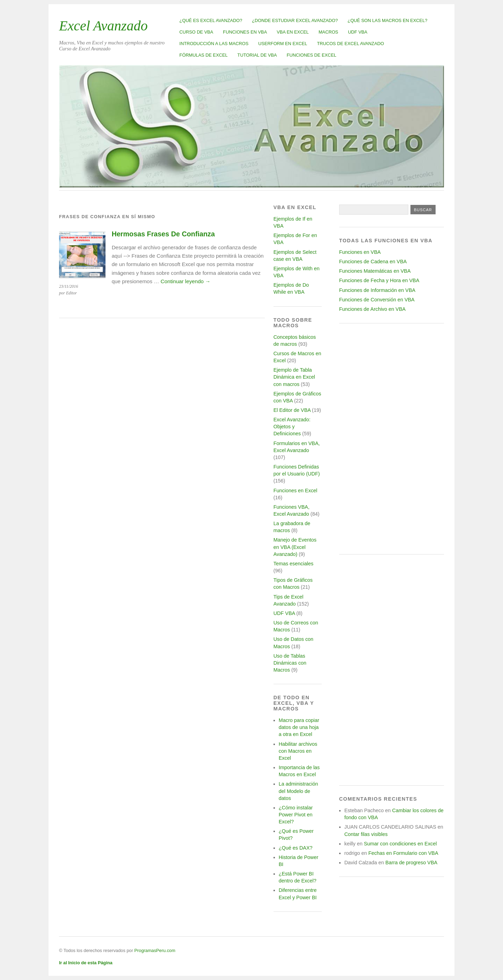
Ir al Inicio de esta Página (86, 963)
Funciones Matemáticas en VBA (375, 271)
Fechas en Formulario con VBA (403, 853)
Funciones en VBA (245, 32)
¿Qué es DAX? (296, 848)
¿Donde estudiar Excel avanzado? (295, 20)
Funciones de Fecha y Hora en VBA (379, 280)
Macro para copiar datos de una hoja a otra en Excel (299, 727)
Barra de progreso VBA (411, 863)
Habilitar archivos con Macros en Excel (298, 751)
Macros (328, 32)
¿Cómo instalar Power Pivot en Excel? (296, 815)
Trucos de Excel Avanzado (350, 44)
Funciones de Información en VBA (377, 290)
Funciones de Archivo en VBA (372, 309)
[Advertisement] (392, 439)
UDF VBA (358, 32)
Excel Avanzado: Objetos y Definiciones (292, 427)
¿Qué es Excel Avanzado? (211, 20)
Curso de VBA (196, 32)
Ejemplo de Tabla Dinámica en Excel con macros (294, 377)
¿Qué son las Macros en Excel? (387, 20)
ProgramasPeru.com (155, 950)
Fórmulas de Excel (204, 55)
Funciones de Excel (312, 55)
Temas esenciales (293, 564)
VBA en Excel (293, 32)
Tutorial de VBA (257, 55)
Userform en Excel (283, 44)
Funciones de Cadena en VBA (373, 262)
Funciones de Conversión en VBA (377, 300)
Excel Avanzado (103, 26)
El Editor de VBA (292, 410)
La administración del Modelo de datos (298, 791)
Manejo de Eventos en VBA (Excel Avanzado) (295, 547)
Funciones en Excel (296, 491)
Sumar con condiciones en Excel (400, 844)
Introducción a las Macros (214, 44)
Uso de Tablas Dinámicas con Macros (290, 663)
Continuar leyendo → (186, 281)
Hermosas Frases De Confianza (163, 234)
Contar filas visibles (366, 834)
